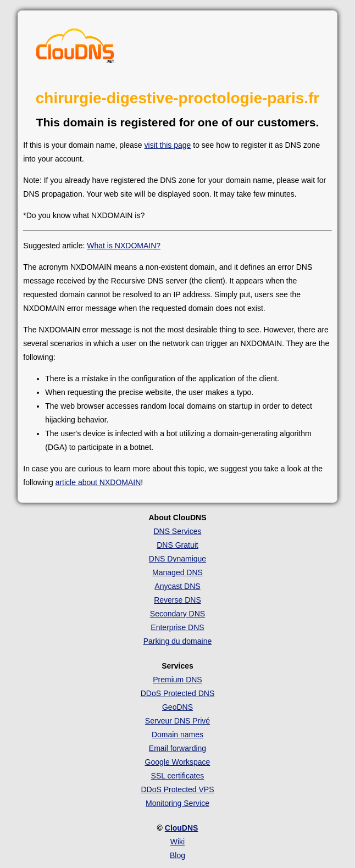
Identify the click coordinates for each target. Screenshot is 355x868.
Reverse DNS (177, 600)
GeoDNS (177, 707)
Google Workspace (178, 762)
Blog (177, 855)
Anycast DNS (177, 586)
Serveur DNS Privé (177, 721)
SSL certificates (178, 776)
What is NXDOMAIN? (124, 246)
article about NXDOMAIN (98, 482)
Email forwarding (177, 748)
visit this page (168, 145)
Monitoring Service (177, 803)
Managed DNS (177, 572)
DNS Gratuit (177, 545)
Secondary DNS (177, 614)
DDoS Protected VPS (177, 789)
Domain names (177, 735)
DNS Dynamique (177, 559)
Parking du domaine (178, 641)
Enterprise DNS (177, 627)
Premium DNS (177, 680)
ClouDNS (182, 828)
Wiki (177, 842)
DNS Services (177, 531)
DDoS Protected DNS (178, 693)
